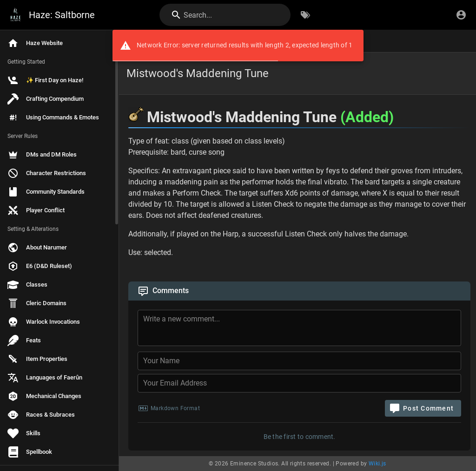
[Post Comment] (423, 408)
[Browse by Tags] (305, 15)
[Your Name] (299, 361)
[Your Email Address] (299, 383)
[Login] (461, 15)
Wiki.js (377, 464)
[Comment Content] (302, 329)
